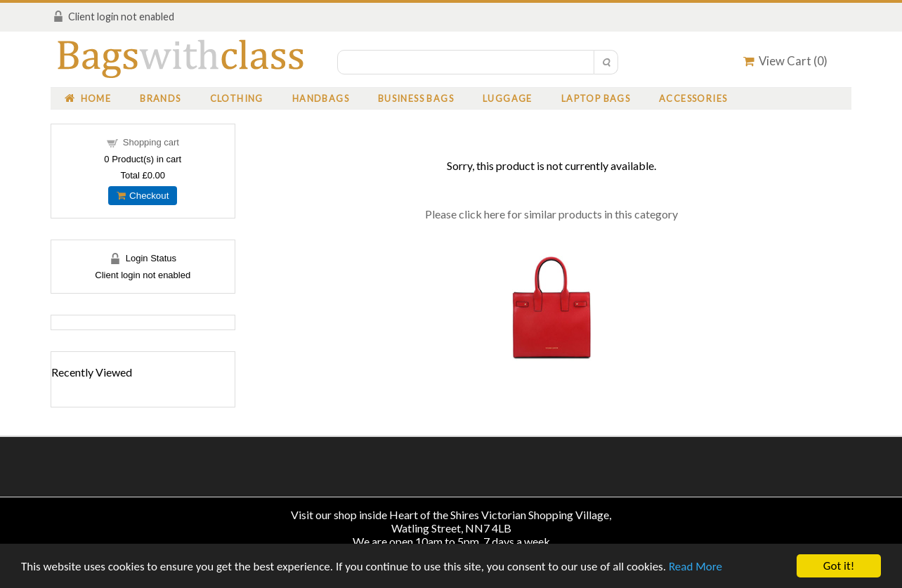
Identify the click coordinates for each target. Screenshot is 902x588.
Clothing (237, 98)
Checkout (143, 196)
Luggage (508, 98)
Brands (160, 98)
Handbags (321, 98)
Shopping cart (151, 142)
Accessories (693, 98)
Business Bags (416, 98)
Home (88, 98)
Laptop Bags (596, 98)
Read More (695, 567)
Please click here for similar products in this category (551, 214)
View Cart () (785, 61)
